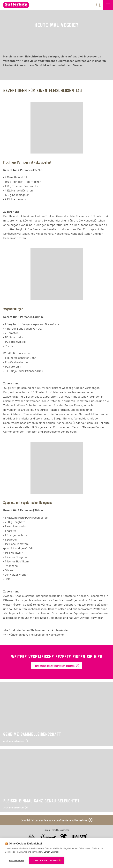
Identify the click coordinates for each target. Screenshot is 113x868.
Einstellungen (16, 860)
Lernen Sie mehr (51, 852)
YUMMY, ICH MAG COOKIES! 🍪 (47, 860)
